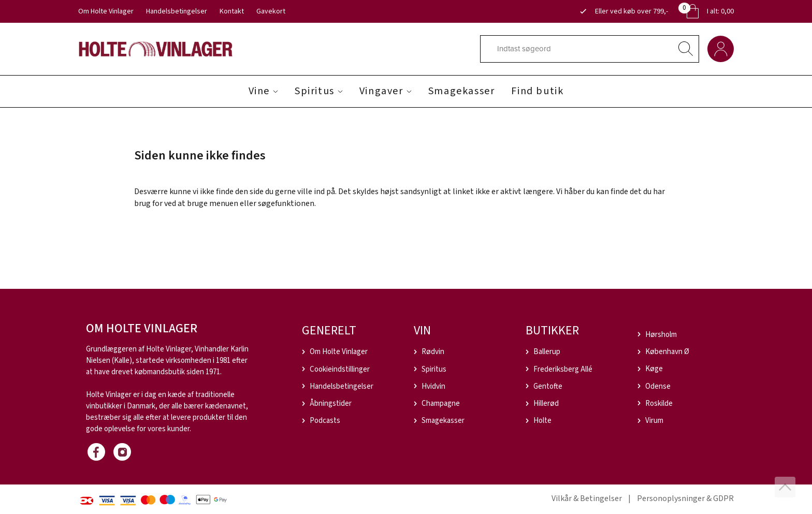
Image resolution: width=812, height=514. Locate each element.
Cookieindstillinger (340, 369)
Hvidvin (433, 386)
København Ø (667, 352)
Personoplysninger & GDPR (685, 498)
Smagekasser (462, 91)
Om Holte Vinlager (106, 11)
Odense (658, 386)
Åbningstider (331, 403)
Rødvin (433, 352)
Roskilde (659, 403)
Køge (654, 369)
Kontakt (232, 11)
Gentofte (548, 386)
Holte (542, 421)
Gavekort (271, 11)
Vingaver (381, 91)
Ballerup (547, 352)
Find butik (537, 91)
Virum (654, 421)
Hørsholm (661, 335)
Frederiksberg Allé (563, 369)
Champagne (441, 403)
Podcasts (325, 421)
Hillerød (546, 403)
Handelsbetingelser (177, 11)
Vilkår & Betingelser (587, 498)
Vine (259, 91)
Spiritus (315, 91)
